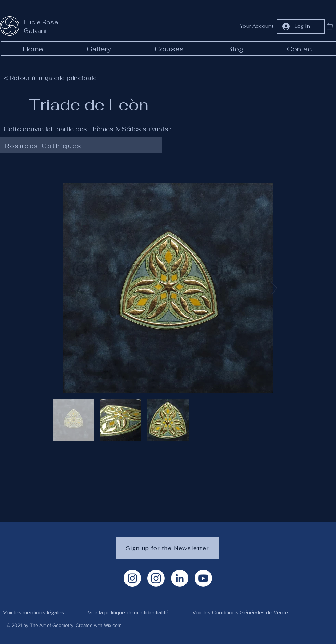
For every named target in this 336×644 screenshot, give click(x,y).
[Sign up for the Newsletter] (168, 548)
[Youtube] (203, 578)
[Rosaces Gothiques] (80, 146)
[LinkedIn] (180, 578)
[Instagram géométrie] (156, 578)
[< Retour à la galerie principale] (53, 78)
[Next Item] (274, 288)
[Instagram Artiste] (132, 578)
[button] (330, 26)
